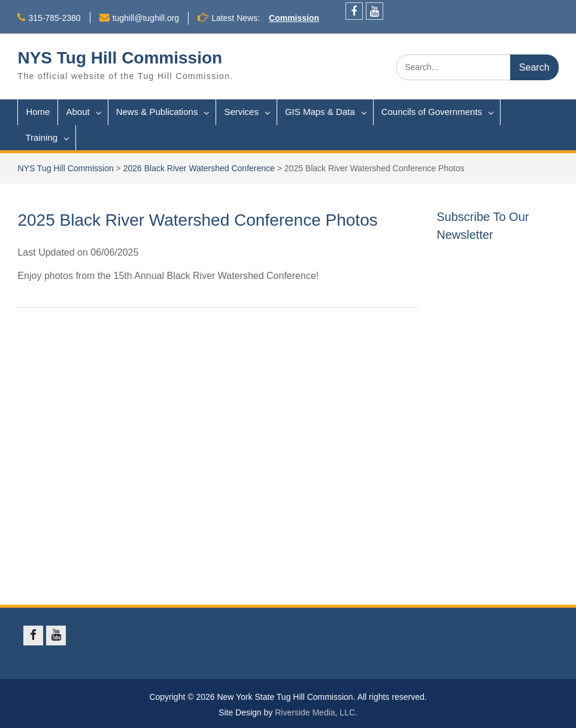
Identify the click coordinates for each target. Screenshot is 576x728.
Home (38, 112)
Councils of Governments (432, 112)
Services (241, 112)
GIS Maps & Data (320, 112)
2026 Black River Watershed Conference (199, 168)
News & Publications (157, 112)
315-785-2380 (54, 18)
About (78, 112)
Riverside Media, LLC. (316, 712)
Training (41, 137)
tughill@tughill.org (146, 18)
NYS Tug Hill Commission (120, 58)
